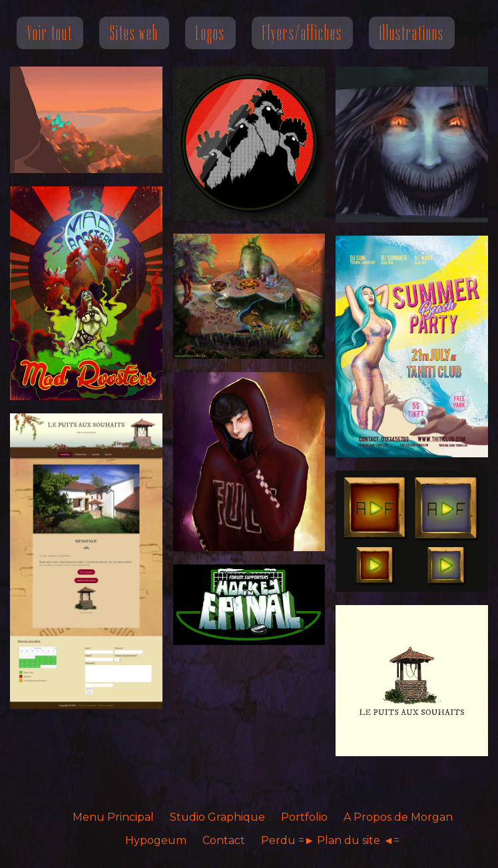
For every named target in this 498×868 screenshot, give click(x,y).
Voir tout (50, 33)
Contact (224, 840)
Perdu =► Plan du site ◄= (331, 840)
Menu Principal (113, 817)
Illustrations (412, 33)
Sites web (134, 33)
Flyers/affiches (302, 33)
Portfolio (304, 817)
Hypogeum (156, 840)
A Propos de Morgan (398, 817)
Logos (210, 33)
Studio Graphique (217, 817)
